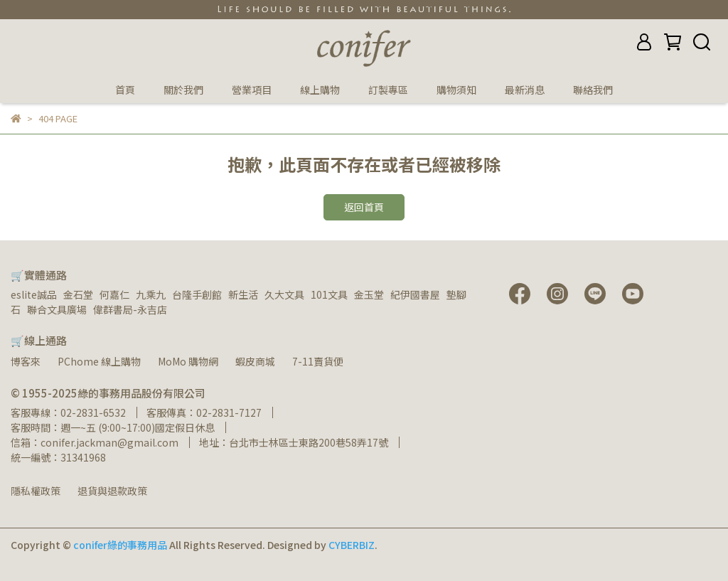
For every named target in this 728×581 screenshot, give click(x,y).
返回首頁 (364, 207)
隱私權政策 (36, 491)
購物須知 (456, 90)
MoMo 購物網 (188, 361)
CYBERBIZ (352, 545)
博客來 (26, 361)
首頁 (125, 90)
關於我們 (183, 90)
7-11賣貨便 (318, 361)
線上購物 (320, 90)
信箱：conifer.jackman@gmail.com (95, 442)
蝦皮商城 (255, 361)
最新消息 (525, 90)
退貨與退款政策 (112, 491)
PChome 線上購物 (99, 361)
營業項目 (252, 90)
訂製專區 (388, 90)
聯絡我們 (593, 90)
